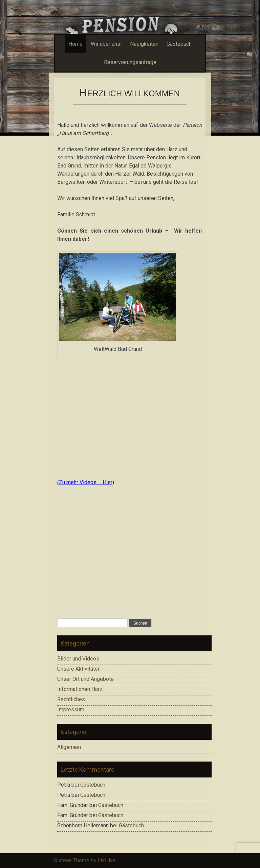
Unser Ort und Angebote (85, 679)
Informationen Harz (80, 689)
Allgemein (69, 747)
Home (75, 44)
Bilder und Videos (78, 659)
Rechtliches (71, 699)
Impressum (71, 709)
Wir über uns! (106, 44)
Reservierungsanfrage (130, 62)
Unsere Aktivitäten (79, 669)
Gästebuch (179, 44)
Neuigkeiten (144, 44)
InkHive (107, 860)
